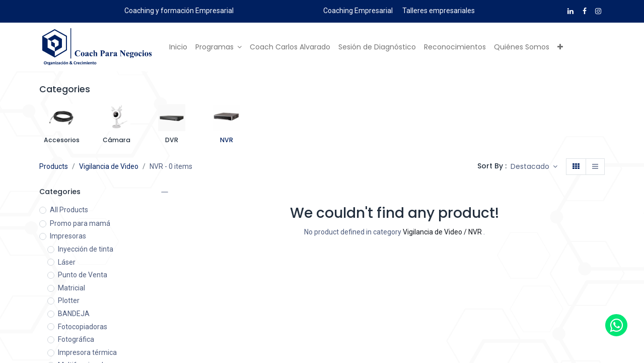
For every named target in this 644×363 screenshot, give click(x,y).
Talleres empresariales (439, 11)
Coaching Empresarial (358, 11)
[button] (560, 47)
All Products (69, 210)
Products (54, 166)
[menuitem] (178, 47)
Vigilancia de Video (109, 166)
